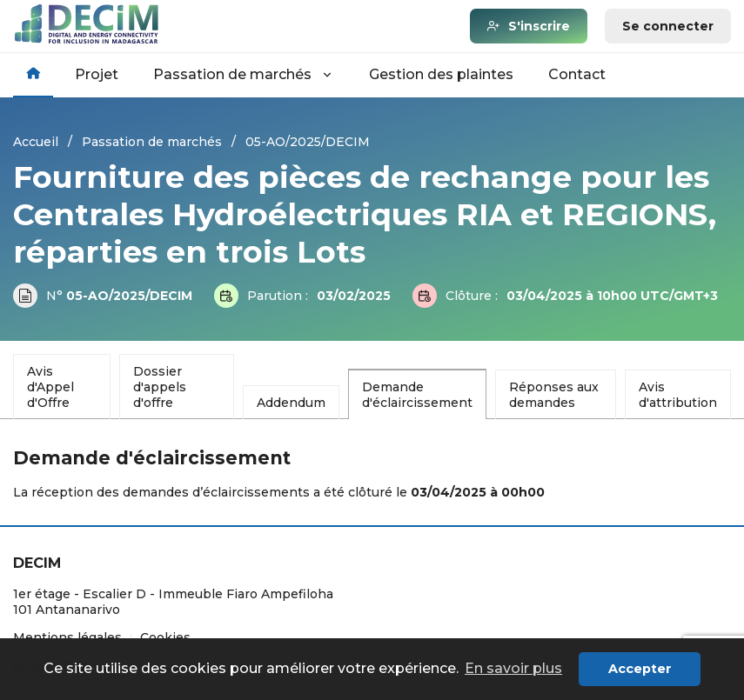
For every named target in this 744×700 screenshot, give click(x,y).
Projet (97, 74)
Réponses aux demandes (554, 395)
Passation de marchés (244, 74)
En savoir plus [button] (513, 668)
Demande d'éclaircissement (417, 395)
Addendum (291, 403)
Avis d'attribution (678, 395)
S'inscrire (539, 26)
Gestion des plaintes (441, 74)
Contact (577, 74)
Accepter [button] (640, 669)
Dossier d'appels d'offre (160, 387)
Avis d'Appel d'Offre (50, 387)
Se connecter (668, 26)
